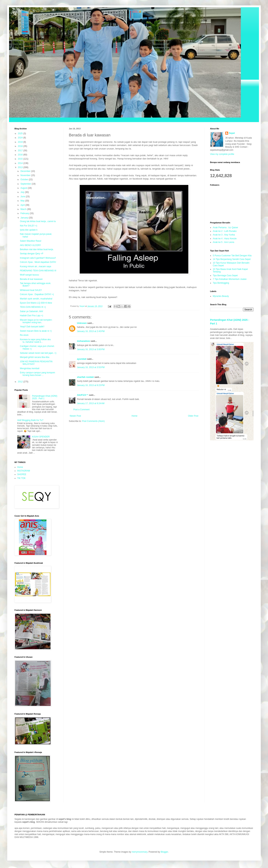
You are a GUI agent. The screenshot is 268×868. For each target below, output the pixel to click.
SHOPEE (22, 474)
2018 (21, 146)
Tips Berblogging (221, 283)
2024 (21, 138)
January (25, 218)
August (24, 188)
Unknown (82, 323)
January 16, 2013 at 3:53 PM (91, 367)
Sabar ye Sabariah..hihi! (32, 311)
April (23, 205)
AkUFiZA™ (83, 395)
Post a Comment (81, 410)
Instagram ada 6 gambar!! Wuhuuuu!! (38, 258)
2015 (21, 159)
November (26, 175)
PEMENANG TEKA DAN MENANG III (38, 271)
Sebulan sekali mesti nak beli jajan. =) (38, 353)
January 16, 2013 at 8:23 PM (91, 385)
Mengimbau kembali (30, 368)
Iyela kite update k (29, 230)
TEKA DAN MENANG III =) (33, 307)
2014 (21, 163)
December (26, 171)
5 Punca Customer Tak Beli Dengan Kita (232, 256)
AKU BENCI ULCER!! (30, 245)
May (23, 201)
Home (135, 416)
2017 (21, 151)
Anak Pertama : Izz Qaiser (225, 228)
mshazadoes (83, 341)
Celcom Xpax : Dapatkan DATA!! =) (37, 294)
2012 (21, 382)
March (24, 209)
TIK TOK (21, 478)
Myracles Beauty (221, 296)
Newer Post (75, 416)
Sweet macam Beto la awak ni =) (36, 331)
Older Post (193, 416)
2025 (21, 133)
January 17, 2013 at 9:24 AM (91, 403)
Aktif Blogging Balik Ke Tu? (30, 420)
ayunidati (82, 359)
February (25, 213)
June (23, 197)
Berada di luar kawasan (31, 279)
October (25, 180)
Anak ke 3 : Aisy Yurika (224, 235)
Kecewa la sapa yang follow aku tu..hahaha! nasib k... (35, 341)
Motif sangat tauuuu (29, 275)
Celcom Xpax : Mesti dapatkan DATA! (38, 262)
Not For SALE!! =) (29, 226)
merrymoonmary (139, 852)
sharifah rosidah (85, 377)
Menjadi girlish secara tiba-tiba (35, 357)
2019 (21, 142)
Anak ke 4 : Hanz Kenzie (225, 239)
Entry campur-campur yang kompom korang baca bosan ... (37, 374)
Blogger (164, 852)
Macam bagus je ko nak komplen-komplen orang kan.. (36, 321)
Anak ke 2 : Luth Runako (225, 231)
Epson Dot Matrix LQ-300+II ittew (36, 303)
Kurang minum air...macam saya (35, 266)
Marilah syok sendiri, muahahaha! (36, 299)
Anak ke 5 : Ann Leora (223, 242)
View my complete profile (222, 154)
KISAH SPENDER (41, 437)
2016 (21, 155)
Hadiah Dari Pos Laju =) (32, 316)
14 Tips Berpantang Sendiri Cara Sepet (232, 259)
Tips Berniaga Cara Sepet (225, 276)
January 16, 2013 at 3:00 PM (91, 349)
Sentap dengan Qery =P (32, 254)
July (23, 192)
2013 (21, 167)
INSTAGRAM (24, 471)
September (26, 184)
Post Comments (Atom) (93, 421)
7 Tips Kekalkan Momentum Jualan (230, 279)
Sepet (232, 133)
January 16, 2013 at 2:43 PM (91, 331)
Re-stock (24, 335)
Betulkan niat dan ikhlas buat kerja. (37, 249)
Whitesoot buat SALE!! (31, 290)
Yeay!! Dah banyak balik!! (32, 327)
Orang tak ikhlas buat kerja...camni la (38, 221)
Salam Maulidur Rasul (31, 241)
